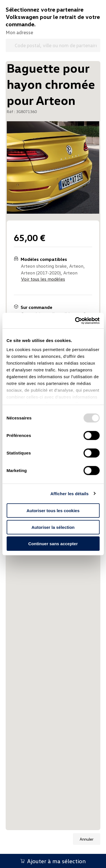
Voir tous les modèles (43, 279)
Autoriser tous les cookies (53, 511)
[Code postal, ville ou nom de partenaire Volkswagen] (53, 45)
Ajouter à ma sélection (53, 861)
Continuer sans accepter (53, 544)
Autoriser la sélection (53, 527)
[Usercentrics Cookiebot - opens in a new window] (75, 321)
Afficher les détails (69, 493)
